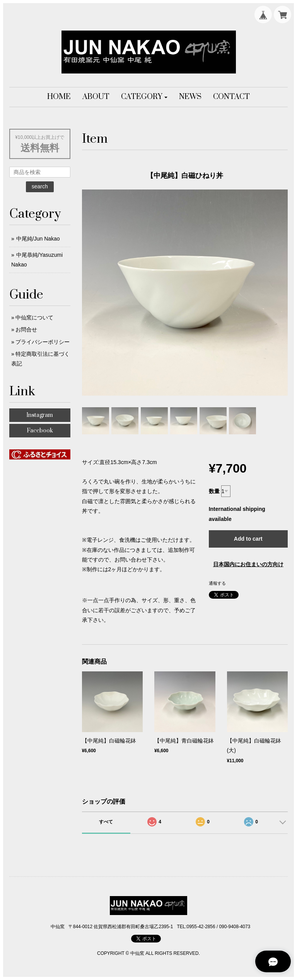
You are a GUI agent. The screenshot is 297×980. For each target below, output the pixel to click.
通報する (217, 583)
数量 (214, 491)
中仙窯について (34, 318)
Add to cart (248, 539)
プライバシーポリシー (43, 342)
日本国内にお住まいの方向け (248, 564)
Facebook (40, 431)
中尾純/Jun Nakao (38, 239)
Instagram (40, 415)
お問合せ (26, 330)
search (40, 186)
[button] (144, 97)
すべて (106, 822)
